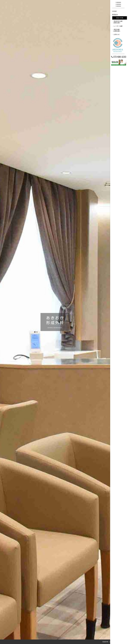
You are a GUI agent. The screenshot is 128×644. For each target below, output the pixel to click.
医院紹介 (115, 15)
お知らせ (117, 34)
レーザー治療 (118, 26)
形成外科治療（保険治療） (117, 22)
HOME (115, 11)
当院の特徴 (120, 18)
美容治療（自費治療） (117, 30)
